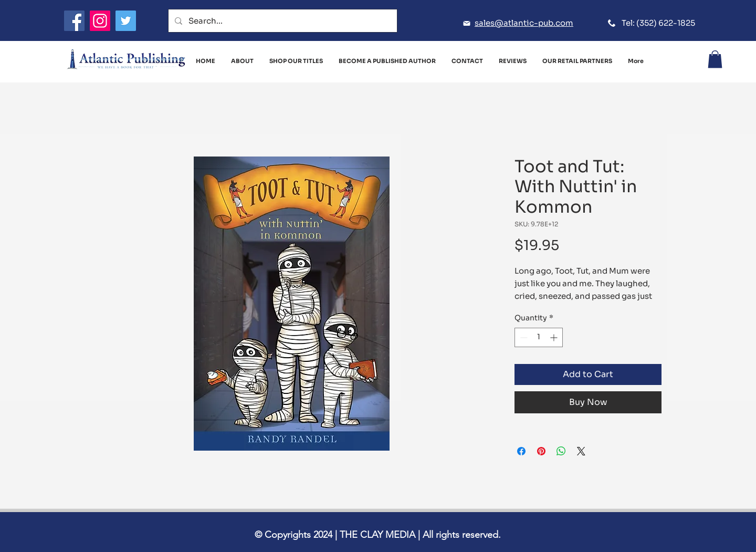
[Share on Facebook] (521, 451)
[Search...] (282, 21)
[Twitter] (126, 21)
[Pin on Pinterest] (541, 451)
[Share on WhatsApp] (561, 451)
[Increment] (555, 337)
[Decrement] (523, 337)
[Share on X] (581, 451)
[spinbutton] (539, 337)
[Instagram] (100, 21)
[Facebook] (74, 21)
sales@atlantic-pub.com (524, 23)
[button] (715, 59)
